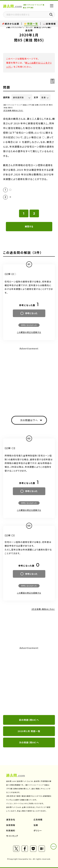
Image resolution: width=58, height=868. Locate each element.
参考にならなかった (29, 325)
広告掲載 (38, 820)
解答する (29, 226)
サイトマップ (12, 836)
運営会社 (11, 820)
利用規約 (11, 830)
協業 (36, 825)
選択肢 (6, 97)
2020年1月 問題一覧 (29, 731)
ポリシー (38, 830)
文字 (36, 97)
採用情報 (11, 825)
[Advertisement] (29, 681)
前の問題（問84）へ (29, 720)
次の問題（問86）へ (29, 742)
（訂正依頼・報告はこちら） (13, 110)
